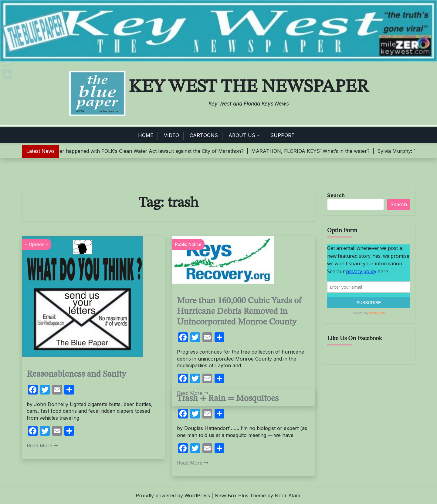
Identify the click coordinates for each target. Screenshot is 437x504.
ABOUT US (242, 135)
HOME (146, 135)
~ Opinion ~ (37, 244)
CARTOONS (204, 135)
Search (336, 195)
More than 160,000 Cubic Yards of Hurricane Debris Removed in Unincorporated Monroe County (239, 311)
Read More (42, 445)
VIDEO (171, 135)
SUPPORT (283, 135)
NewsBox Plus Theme (240, 496)
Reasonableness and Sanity (76, 374)
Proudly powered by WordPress (173, 496)
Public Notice (188, 244)
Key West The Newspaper (249, 87)
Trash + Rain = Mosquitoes (228, 399)
